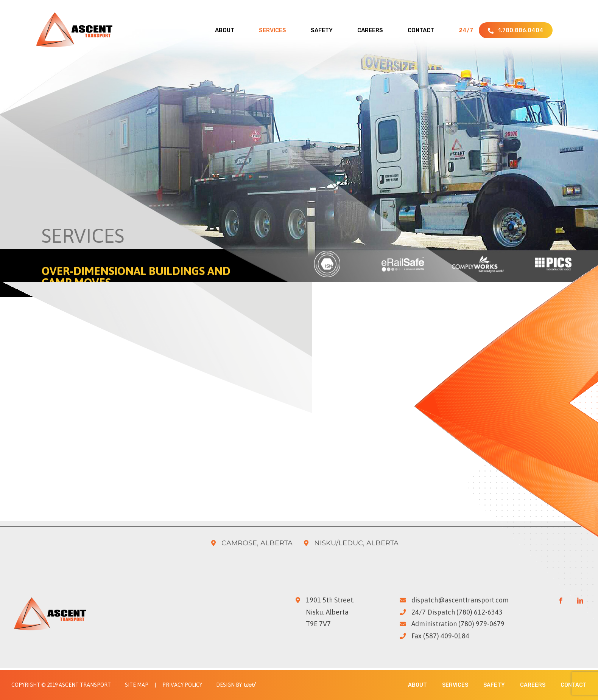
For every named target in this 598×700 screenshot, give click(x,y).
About (417, 685)
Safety (494, 685)
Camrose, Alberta (257, 543)
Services (455, 685)
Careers (533, 685)
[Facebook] (561, 601)
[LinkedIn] (580, 601)
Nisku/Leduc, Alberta (356, 543)
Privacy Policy (182, 685)
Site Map (137, 685)
